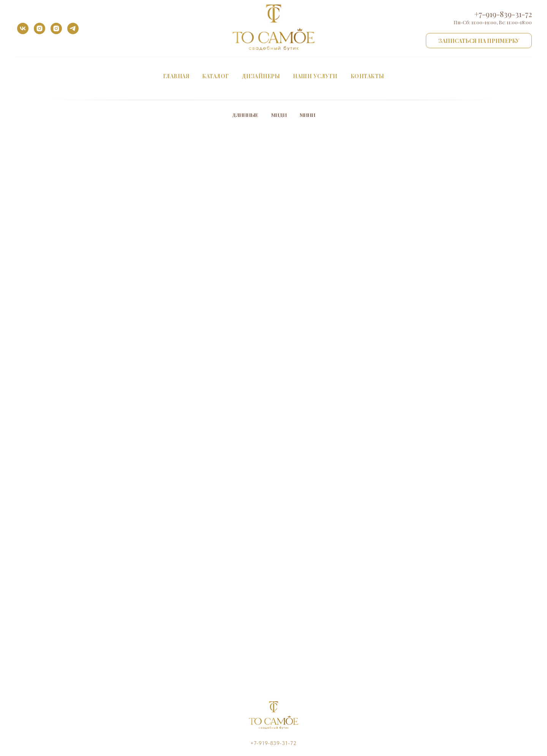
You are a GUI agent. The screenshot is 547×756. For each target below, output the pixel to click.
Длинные (245, 115)
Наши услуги (315, 76)
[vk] (23, 28)
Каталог (216, 76)
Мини (307, 115)
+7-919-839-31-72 (503, 14)
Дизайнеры (261, 76)
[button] (479, 41)
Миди (279, 115)
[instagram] (40, 28)
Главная (176, 76)
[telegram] (73, 28)
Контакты (368, 76)
